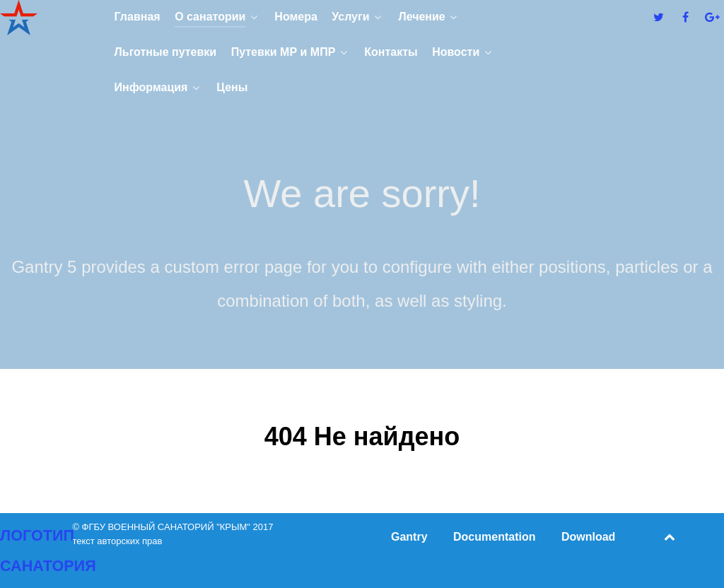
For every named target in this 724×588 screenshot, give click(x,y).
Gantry (409, 537)
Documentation (494, 537)
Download (588, 537)
